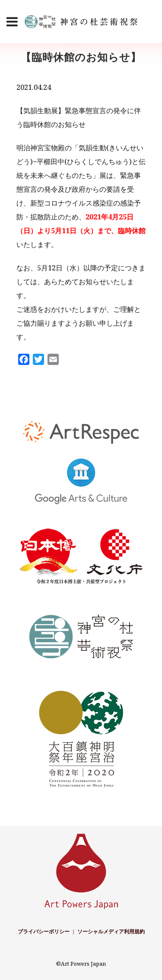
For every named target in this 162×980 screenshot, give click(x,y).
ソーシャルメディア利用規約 (111, 931)
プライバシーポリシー (44, 931)
